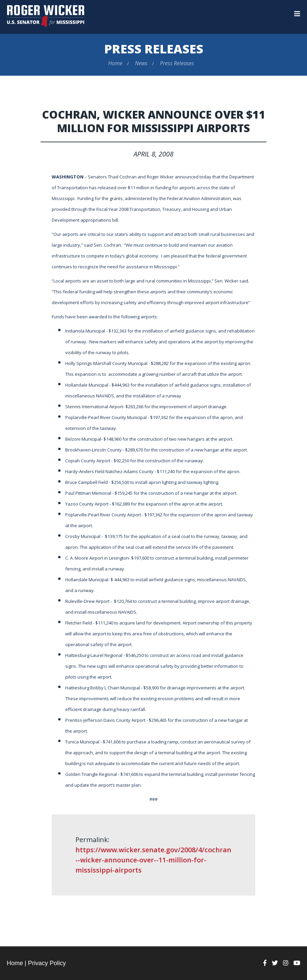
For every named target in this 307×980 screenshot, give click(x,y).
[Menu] (297, 14)
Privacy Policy (47, 963)
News (141, 63)
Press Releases (154, 49)
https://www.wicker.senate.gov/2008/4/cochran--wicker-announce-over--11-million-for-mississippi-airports (153, 860)
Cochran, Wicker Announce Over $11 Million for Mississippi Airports (154, 121)
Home (115, 63)
